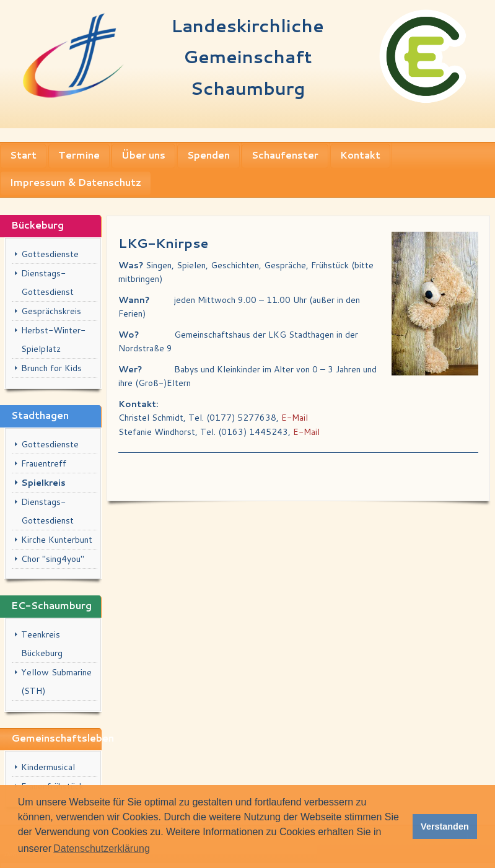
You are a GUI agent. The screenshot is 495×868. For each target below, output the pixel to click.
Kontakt (360, 155)
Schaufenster (285, 155)
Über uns (143, 155)
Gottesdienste (50, 254)
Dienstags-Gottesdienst (47, 283)
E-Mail (295, 418)
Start (23, 155)
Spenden (208, 155)
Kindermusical (48, 767)
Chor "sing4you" (53, 559)
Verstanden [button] (445, 826)
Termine (79, 155)
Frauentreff (44, 463)
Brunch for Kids (51, 368)
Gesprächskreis (51, 311)
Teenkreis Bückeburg (42, 644)
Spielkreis (43, 483)
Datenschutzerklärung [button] (102, 848)
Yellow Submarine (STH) (56, 682)
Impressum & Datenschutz (76, 182)
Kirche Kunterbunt (57, 540)
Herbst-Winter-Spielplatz (53, 340)
